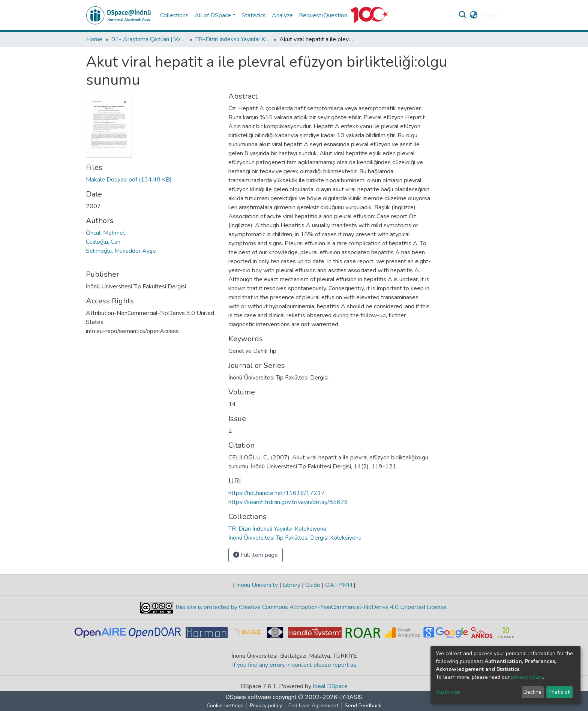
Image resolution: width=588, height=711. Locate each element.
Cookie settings (225, 706)
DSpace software (248, 697)
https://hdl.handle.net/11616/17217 (277, 493)
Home (94, 39)
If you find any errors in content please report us (294, 665)
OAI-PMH (339, 585)
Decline (532, 692)
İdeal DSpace (330, 686)
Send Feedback (363, 706)
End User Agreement (313, 706)
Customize (448, 692)
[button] (474, 15)
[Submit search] (463, 15)
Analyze (282, 15)
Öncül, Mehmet (106, 233)
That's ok (559, 692)
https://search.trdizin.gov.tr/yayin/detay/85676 (288, 502)
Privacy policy (266, 706)
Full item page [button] (256, 555)
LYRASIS (351, 697)
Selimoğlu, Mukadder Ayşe (121, 251)
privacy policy (527, 677)
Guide (313, 585)
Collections (174, 15)
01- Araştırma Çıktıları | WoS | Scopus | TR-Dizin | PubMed (149, 39)
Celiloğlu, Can (103, 242)
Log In (489, 15)
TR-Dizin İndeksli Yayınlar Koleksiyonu (233, 39)
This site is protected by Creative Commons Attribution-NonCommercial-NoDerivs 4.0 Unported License (310, 607)
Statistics (254, 15)
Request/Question (323, 15)
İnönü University (257, 585)
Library (292, 585)
